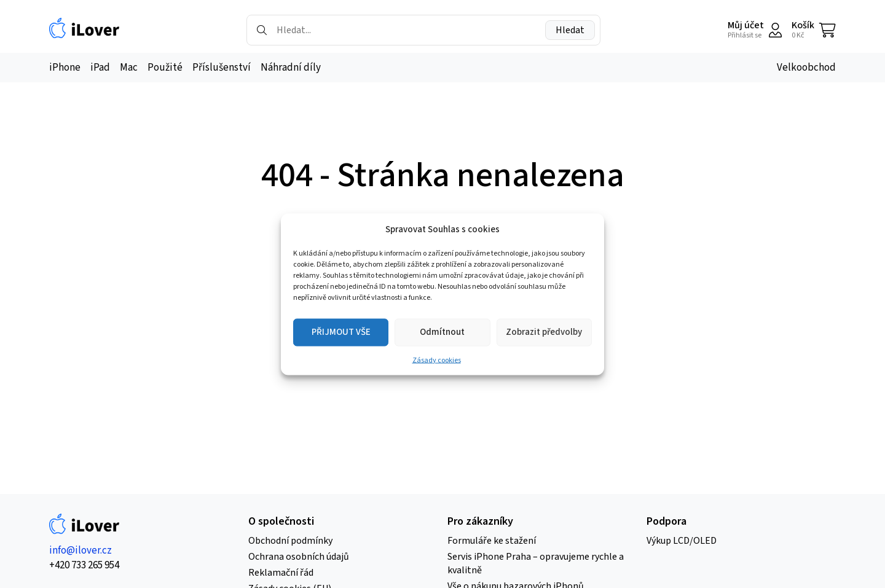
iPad (100, 68)
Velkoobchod (806, 68)
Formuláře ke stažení (492, 541)
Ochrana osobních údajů (299, 557)
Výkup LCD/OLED (682, 541)
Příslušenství (222, 68)
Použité (165, 68)
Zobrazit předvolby (544, 332)
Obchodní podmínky (290, 541)
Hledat (570, 30)
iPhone (65, 68)
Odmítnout (442, 332)
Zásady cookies (437, 360)
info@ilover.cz (81, 551)
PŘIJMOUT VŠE (341, 332)
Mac (129, 68)
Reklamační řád (281, 573)
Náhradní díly (291, 68)
